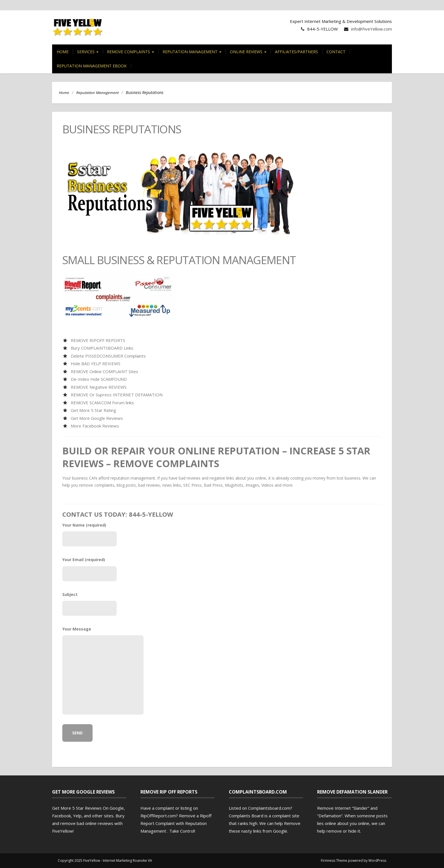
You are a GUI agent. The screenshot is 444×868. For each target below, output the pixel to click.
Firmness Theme (334, 860)
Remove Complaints (131, 52)
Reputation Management (192, 52)
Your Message (89, 670)
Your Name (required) (89, 534)
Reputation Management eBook (92, 66)
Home (63, 52)
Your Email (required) (89, 569)
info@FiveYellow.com (372, 29)
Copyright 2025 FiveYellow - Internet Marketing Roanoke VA (105, 860)
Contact (336, 52)
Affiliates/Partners (296, 52)
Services (88, 52)
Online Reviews (248, 52)
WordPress (377, 860)
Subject (89, 604)
